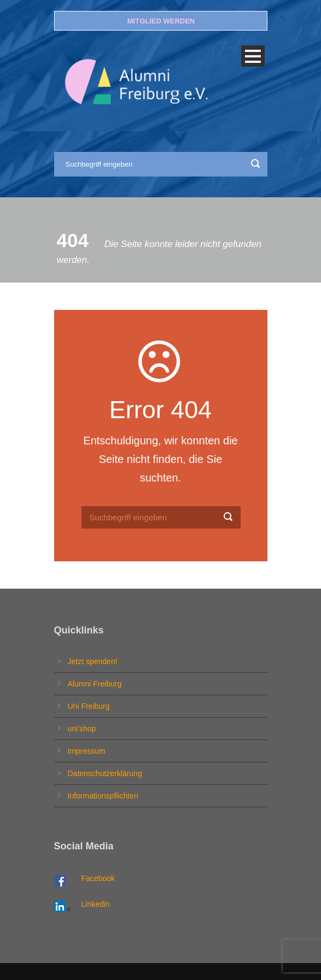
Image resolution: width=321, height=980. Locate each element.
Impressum (87, 751)
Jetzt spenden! (93, 661)
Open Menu (253, 56)
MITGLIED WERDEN (161, 21)
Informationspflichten (103, 796)
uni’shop (82, 729)
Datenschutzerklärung (105, 773)
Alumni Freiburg (95, 684)
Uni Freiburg (89, 706)
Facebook (98, 878)
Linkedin (96, 904)
